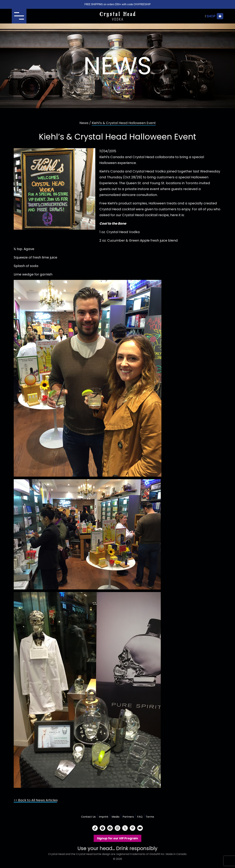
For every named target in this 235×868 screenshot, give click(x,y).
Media (115, 817)
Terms (150, 817)
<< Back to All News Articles (36, 800)
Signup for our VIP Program (117, 838)
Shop (211, 16)
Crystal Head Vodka (118, 16)
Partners (128, 817)
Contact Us (88, 817)
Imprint (104, 817)
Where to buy (192, 16)
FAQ (140, 817)
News (84, 123)
